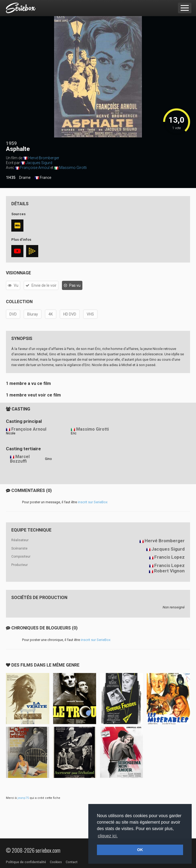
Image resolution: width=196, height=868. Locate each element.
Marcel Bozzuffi (20, 459)
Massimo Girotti (73, 168)
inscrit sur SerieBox (93, 502)
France (43, 178)
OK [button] (140, 850)
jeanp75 (23, 798)
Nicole (11, 433)
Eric (74, 433)
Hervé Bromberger (44, 158)
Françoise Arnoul (35, 168)
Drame (25, 178)
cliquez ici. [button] (108, 836)
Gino (48, 459)
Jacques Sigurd (39, 163)
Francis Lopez (169, 557)
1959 (11, 143)
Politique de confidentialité (26, 862)
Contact (72, 862)
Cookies (56, 862)
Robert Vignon (169, 571)
